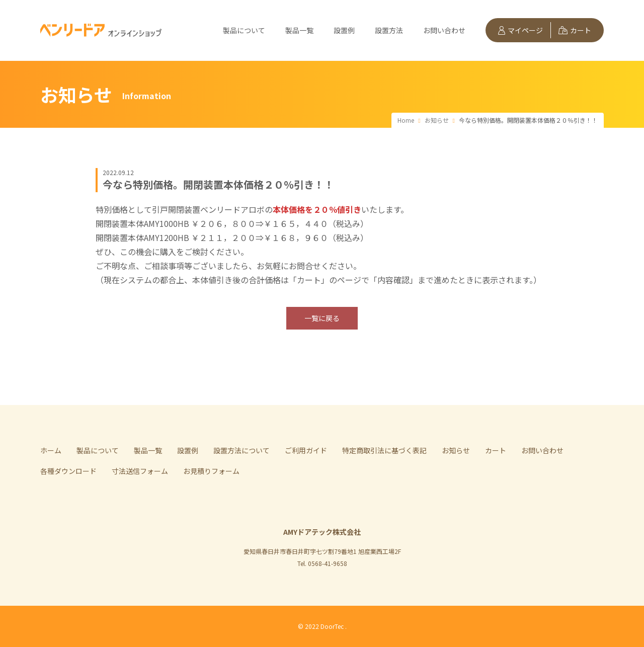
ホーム (51, 450)
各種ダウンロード (68, 471)
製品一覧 (299, 30)
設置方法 (389, 30)
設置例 (344, 30)
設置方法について (242, 450)
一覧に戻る (322, 318)
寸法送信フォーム (140, 471)
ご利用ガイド (306, 450)
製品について (244, 30)
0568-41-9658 (328, 563)
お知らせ (456, 450)
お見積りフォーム (211, 471)
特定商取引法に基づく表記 (384, 450)
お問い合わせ (444, 30)
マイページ (520, 30)
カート (575, 30)
